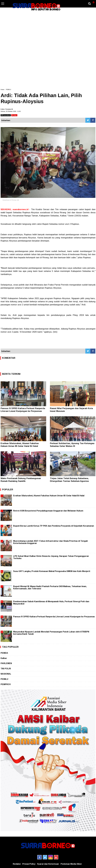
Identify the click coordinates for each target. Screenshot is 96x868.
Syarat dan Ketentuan (48, 864)
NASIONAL (6, 674)
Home (2, 89)
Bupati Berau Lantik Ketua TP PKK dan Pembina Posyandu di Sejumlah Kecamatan (54, 526)
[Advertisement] (48, 22)
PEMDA (4, 653)
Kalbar (4, 658)
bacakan (6, 115)
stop (14, 115)
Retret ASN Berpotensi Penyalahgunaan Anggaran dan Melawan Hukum (48, 511)
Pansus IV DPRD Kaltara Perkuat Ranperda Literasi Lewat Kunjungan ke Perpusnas (54, 617)
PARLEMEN (6, 663)
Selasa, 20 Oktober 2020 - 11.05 (11, 111)
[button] (93, 1)
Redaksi (17, 864)
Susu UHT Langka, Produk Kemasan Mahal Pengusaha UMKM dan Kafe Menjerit (52, 571)
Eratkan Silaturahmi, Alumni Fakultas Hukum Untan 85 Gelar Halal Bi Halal (49, 496)
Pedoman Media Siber (71, 864)
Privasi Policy (29, 864)
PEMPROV (6, 684)
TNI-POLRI (6, 669)
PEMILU (8, 89)
